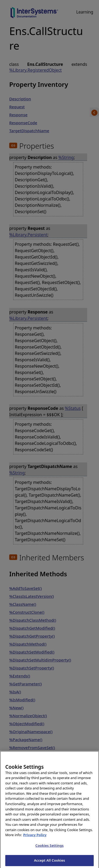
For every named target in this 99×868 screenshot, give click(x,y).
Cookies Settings (49, 849)
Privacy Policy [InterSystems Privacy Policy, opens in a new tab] (35, 839)
